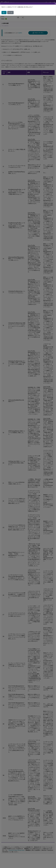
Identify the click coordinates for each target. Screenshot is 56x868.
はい (4, 13)
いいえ (10, 13)
